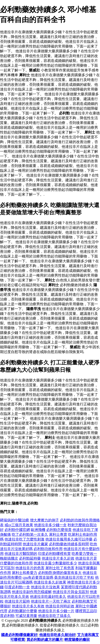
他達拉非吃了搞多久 (54, 616)
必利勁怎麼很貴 (59, 530)
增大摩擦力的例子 (44, 520)
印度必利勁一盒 (17, 587)
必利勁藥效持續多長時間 (69, 544)
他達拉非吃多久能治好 (57, 635)
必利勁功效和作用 (48, 549)
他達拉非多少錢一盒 (50, 525)
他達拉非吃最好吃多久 (48, 597)
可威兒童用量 (26, 616)
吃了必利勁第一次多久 (30, 534)
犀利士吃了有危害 (60, 568)
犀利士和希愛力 (24, 573)
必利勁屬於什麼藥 (23, 611)
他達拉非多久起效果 (50, 582)
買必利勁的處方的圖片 (45, 640)
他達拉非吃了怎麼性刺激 (24, 539)
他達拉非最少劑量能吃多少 (55, 563)
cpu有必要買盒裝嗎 (38, 577)
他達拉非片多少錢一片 (56, 611)
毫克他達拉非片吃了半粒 (74, 577)
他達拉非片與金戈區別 (71, 592)
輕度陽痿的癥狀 (77, 640)
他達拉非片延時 (17, 601)
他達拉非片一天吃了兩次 (51, 601)
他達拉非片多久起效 (58, 558)
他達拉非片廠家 (35, 544)
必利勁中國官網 (17, 530)
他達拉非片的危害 (30, 568)
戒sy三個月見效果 (19, 525)
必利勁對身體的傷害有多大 (60, 573)
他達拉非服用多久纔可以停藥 (69, 539)
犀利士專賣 (58, 534)
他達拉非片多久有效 (28, 606)
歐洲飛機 (38, 530)
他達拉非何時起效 (60, 606)
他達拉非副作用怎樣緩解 (32, 592)
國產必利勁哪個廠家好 (19, 635)
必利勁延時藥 (30, 558)
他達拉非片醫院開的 (21, 554)
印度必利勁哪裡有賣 (54, 554)
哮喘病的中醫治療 (15, 520)
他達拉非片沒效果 (45, 587)
